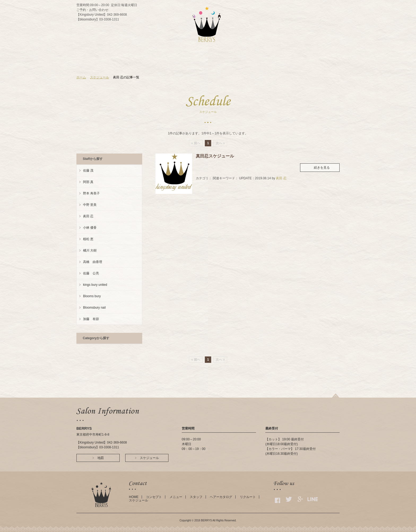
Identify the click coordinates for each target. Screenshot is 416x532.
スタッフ (196, 497)
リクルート (248, 497)
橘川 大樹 (90, 250)
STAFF (206, 65)
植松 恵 (88, 239)
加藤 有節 (91, 319)
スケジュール (99, 77)
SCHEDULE (244, 65)
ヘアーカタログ (221, 497)
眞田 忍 (281, 178)
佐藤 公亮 (91, 273)
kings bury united (95, 285)
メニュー (176, 497)
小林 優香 (90, 228)
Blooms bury (92, 296)
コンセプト (154, 497)
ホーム (81, 77)
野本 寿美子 (91, 193)
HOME (148, 65)
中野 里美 (90, 205)
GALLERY (267, 65)
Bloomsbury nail (94, 308)
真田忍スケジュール (215, 156)
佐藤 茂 (88, 171)
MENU (189, 65)
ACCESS (223, 65)
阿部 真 (88, 182)
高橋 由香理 (93, 262)
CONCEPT (169, 65)
